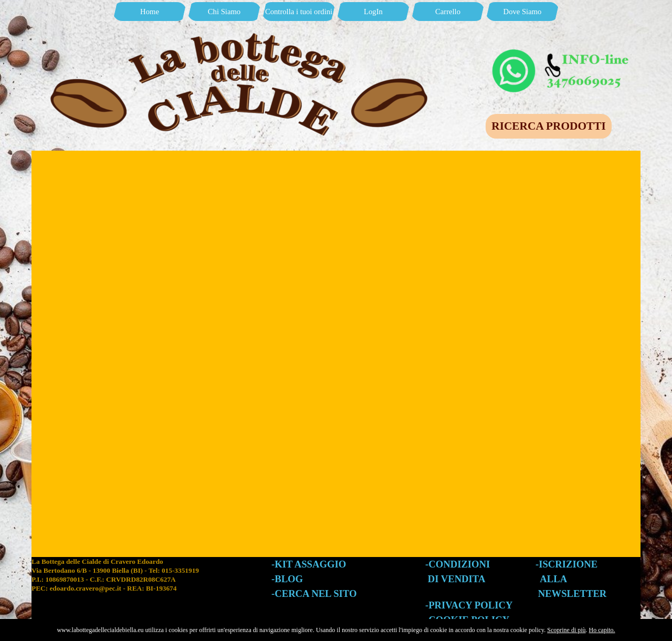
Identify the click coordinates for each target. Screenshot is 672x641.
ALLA (553, 579)
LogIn (373, 12)
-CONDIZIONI (458, 564)
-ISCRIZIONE (566, 564)
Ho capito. (602, 630)
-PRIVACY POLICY (469, 605)
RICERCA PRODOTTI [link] (548, 126)
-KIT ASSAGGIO (309, 564)
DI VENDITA (457, 579)
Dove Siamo (523, 12)
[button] (562, 51)
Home (150, 12)
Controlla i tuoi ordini (299, 12)
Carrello (448, 12)
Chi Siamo (224, 12)
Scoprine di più (566, 630)
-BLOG (287, 579)
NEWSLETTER (573, 593)
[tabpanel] (151, 585)
